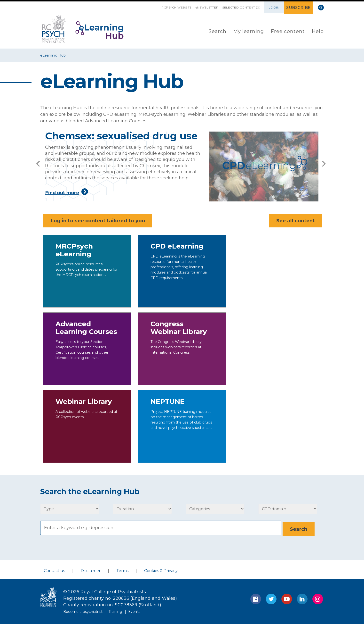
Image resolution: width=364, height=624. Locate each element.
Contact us (54, 569)
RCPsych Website (165, 7)
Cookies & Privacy (161, 569)
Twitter (271, 598)
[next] (324, 163)
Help (318, 31)
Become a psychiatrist (88, 610)
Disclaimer (91, 569)
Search (321, 8)
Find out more (130, 192)
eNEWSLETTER (200, 7)
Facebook (256, 598)
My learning (249, 31)
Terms (122, 569)
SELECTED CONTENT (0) (239, 7)
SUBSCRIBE (300, 7)
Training (128, 610)
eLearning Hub (53, 55)
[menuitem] (217, 31)
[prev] (38, 163)
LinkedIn (302, 598)
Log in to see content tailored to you (98, 221)
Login (277, 7)
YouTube (287, 598)
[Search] (161, 527)
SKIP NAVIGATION (142, 6)
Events (151, 610)
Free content (288, 31)
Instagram (318, 598)
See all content (294, 221)
